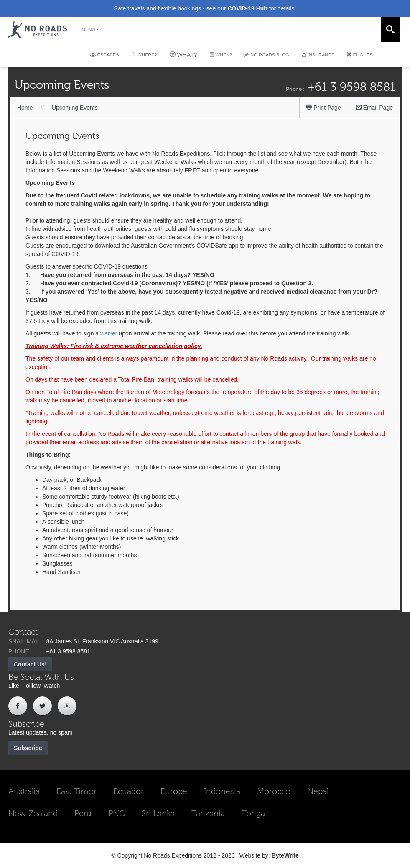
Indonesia (222, 791)
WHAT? (183, 55)
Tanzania (208, 813)
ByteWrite (285, 855)
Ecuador (129, 791)
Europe (174, 791)
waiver (109, 333)
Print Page (323, 108)
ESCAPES (104, 55)
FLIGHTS (360, 55)
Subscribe (28, 748)
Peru (83, 813)
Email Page (374, 108)
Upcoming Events (75, 108)
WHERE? (144, 55)
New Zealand (33, 813)
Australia (24, 791)
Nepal (318, 791)
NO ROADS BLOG (267, 55)
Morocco (274, 791)
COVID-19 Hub (247, 8)
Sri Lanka (158, 813)
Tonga (253, 813)
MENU (90, 30)
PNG (117, 813)
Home (25, 108)
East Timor (76, 791)
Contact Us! (30, 664)
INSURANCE (318, 55)
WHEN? (221, 55)
